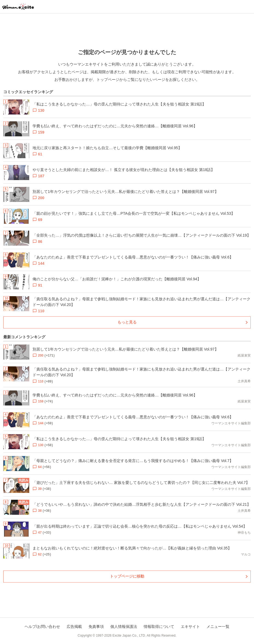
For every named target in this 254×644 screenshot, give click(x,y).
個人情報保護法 (124, 627)
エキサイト (190, 627)
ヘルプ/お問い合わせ (42, 627)
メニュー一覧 (218, 627)
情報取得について (159, 627)
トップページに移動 (127, 576)
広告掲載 (74, 627)
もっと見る (127, 322)
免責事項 (96, 627)
